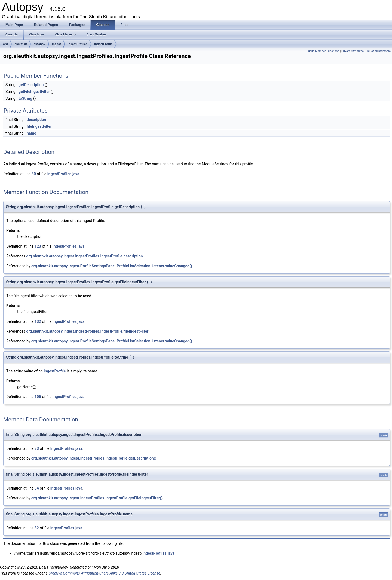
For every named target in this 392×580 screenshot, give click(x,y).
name (31, 133)
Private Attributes (353, 51)
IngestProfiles (78, 44)
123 (38, 246)
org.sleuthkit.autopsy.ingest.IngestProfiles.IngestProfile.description (84, 256)
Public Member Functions (323, 51)
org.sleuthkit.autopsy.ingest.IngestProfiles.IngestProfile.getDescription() (94, 458)
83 (37, 448)
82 (37, 528)
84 (37, 488)
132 (38, 321)
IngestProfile (103, 44)
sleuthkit (21, 44)
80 (34, 174)
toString (25, 98)
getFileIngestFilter (34, 92)
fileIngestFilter (39, 126)
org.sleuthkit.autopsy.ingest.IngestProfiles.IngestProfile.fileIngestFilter (87, 331)
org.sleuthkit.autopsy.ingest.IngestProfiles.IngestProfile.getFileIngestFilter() (97, 498)
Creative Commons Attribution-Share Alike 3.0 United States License (104, 573)
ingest (56, 44)
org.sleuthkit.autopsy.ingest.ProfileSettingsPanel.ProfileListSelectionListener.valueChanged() (112, 266)
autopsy (39, 44)
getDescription (31, 85)
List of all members (378, 51)
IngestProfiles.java (63, 174)
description (36, 120)
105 (38, 397)
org (5, 44)
